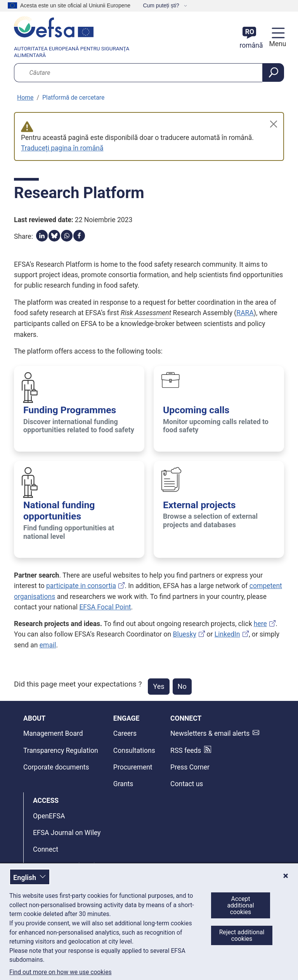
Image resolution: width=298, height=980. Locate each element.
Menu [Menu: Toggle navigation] (276, 44)
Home (25, 97)
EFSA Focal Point (105, 607)
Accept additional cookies (240, 905)
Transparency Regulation (61, 751)
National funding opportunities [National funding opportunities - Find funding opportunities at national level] (59, 511)
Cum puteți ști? (162, 5)
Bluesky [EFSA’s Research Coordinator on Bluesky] (185, 634)
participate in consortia (81, 586)
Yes (159, 686)
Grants (123, 784)
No (182, 686)
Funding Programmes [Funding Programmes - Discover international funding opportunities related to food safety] (70, 410)
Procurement (133, 767)
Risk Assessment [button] (146, 313)
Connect (46, 849)
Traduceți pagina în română (62, 148)
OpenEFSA (49, 816)
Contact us (187, 784)
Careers (125, 733)
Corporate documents (56, 767)
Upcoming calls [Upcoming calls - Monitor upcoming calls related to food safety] (196, 410)
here (260, 624)
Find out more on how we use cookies (61, 972)
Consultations (134, 751)
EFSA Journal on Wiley (67, 833)
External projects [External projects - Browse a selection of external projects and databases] (199, 505)
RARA (245, 313)
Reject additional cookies (242, 935)
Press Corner (190, 767)
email (48, 645)
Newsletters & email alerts (210, 733)
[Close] (274, 124)
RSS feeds (186, 751)
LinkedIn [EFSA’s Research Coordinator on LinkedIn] (227, 634)
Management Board (53, 733)
